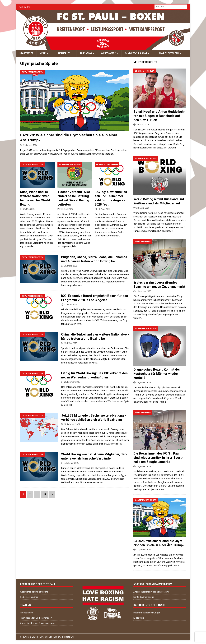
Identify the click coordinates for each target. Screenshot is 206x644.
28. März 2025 (71, 266)
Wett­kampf (108, 53)
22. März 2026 (143, 208)
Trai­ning (86, 53)
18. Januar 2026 (143, 466)
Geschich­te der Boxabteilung (34, 592)
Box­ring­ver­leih (169, 53)
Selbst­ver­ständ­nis (29, 597)
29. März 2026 (143, 124)
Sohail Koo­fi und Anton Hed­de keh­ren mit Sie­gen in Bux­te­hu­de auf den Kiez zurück (159, 116)
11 (45, 494)
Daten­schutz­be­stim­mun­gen (147, 613)
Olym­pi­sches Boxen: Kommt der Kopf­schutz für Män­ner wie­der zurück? (157, 374)
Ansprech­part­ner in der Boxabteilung (151, 592)
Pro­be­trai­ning (27, 613)
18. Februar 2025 (72, 424)
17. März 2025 (71, 304)
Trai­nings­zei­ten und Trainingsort (36, 618)
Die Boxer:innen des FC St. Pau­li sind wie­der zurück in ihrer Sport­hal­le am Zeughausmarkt (158, 458)
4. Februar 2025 (71, 463)
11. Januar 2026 (30, 145)
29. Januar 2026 (143, 382)
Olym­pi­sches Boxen (137, 53)
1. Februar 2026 (144, 291)
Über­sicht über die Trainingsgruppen (38, 623)
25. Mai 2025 (29, 209)
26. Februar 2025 (72, 382)
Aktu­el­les (64, 53)
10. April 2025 (104, 209)
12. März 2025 (71, 343)
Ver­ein (44, 53)
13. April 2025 (67, 209)
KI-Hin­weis (139, 618)
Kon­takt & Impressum (144, 597)
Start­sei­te (26, 53)
